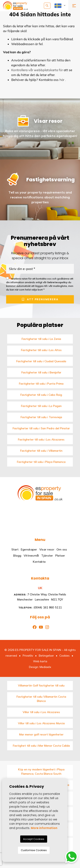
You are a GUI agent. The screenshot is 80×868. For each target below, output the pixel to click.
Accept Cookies (34, 839)
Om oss (62, 549)
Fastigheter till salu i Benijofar (41, 372)
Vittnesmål (31, 556)
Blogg (17, 556)
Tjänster (47, 556)
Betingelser (46, 656)
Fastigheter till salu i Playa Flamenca (41, 462)
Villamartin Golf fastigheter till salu (41, 685)
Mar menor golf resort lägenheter (41, 734)
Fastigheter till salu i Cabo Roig (41, 395)
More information (44, 828)
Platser (60, 556)
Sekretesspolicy (58, 282)
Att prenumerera (40, 299)
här (62, 80)
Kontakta (39, 562)
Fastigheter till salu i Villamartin (41, 451)
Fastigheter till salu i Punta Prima (41, 384)
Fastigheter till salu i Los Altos (41, 350)
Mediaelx (45, 667)
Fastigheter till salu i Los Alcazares (41, 439)
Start (15, 549)
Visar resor (47, 549)
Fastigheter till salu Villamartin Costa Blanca (41, 699)
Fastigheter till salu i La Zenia (41, 339)
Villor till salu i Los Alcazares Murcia (41, 723)
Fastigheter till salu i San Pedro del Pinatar (41, 428)
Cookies (64, 656)
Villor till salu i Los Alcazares (41, 712)
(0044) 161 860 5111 (40, 607)
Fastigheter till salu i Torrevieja (41, 417)
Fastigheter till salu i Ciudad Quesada (41, 361)
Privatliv (28, 656)
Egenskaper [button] (29, 549)
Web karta (40, 661)
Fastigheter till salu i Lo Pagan (41, 406)
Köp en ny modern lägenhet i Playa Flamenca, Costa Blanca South (41, 772)
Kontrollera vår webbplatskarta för (37, 70)
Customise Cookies (34, 850)
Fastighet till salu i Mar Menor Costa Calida (41, 746)
